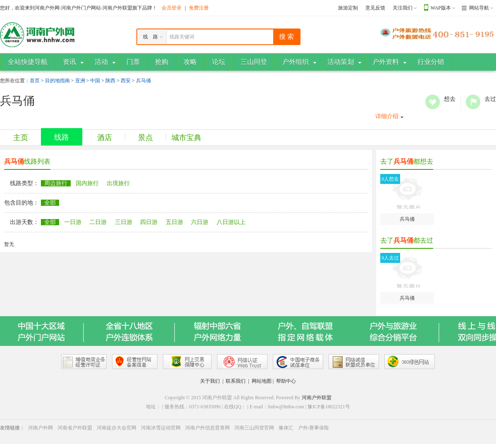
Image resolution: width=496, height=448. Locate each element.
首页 (35, 81)
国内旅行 (87, 183)
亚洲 (80, 81)
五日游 (174, 222)
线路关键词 (182, 37)
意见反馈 (375, 8)
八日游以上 (231, 222)
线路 (62, 137)
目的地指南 (57, 81)
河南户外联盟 (317, 398)
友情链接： (12, 428)
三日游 (124, 222)
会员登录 (172, 8)
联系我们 (236, 381)
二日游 (98, 222)
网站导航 (479, 8)
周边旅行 (56, 183)
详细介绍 (387, 116)
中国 (95, 81)
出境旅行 (118, 183)
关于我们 (210, 381)
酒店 (105, 138)
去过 (473, 102)
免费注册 (199, 8)
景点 (145, 138)
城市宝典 (186, 138)
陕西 (110, 81)
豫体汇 (286, 428)
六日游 (200, 222)
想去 (433, 102)
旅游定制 (348, 8)
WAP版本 (441, 8)
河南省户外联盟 (75, 428)
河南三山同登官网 (254, 428)
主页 (21, 138)
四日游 (149, 222)
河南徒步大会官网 (117, 428)
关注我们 (403, 8)
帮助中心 (286, 381)
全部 (50, 203)
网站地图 (262, 381)
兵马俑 (143, 81)
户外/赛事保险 (314, 428)
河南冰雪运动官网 (161, 428)
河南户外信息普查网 (207, 428)
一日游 (73, 222)
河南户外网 (41, 428)
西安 (126, 81)
